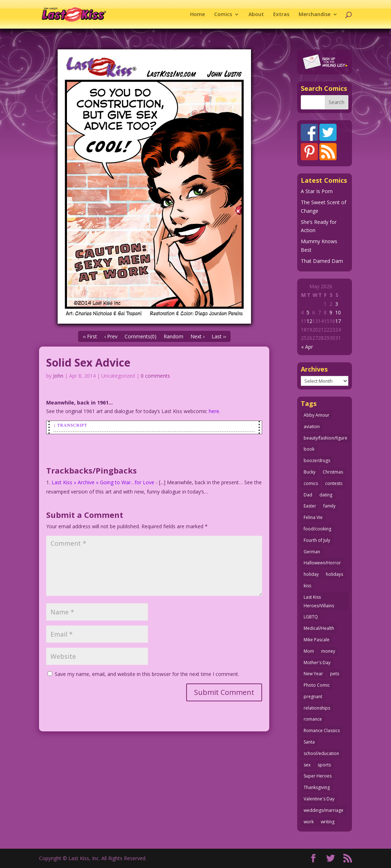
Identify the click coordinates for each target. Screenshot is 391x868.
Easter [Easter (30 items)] (310, 506)
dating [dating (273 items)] (326, 495)
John (58, 376)
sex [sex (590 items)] (307, 765)
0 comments (155, 376)
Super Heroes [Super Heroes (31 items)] (318, 776)
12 (309, 321)
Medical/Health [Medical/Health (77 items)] (319, 628)
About (256, 15)
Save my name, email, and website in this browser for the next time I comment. (147, 674)
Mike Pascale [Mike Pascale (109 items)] (317, 640)
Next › (197, 336)
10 (338, 312)
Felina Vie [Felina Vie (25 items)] (313, 517)
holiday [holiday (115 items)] (311, 574)
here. (214, 411)
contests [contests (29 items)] (334, 483)
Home (197, 15)
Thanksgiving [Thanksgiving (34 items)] (317, 787)
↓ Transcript (70, 425)
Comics (223, 15)
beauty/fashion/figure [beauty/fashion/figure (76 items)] (325, 438)
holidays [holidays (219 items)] (334, 574)
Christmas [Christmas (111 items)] (333, 472)
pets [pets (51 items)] (335, 674)
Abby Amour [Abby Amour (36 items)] (317, 415)
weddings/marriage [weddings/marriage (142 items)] (324, 810)
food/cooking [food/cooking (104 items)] (317, 529)
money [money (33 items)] (328, 651)
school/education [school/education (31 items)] (321, 753)
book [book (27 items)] (309, 449)
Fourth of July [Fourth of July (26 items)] (317, 540)
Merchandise (315, 15)
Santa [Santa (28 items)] (309, 742)
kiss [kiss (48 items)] (307, 586)
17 (338, 321)
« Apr (307, 347)
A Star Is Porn (317, 191)
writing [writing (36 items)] (328, 822)
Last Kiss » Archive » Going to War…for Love (103, 482)
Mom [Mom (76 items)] (309, 651)
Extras (281, 15)
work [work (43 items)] (309, 822)
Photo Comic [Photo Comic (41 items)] (317, 685)
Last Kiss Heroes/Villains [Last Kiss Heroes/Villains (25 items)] (319, 601)
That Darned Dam (322, 261)
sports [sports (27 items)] (324, 765)
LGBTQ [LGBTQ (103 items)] (311, 617)
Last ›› (219, 336)
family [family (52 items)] (329, 506)
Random (173, 336)
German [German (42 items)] (312, 552)
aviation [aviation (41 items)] (312, 426)
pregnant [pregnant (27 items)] (313, 697)
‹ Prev (111, 336)
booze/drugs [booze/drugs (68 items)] (317, 460)
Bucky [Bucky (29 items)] (310, 472)
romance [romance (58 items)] (313, 719)
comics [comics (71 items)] (311, 483)
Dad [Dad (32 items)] (308, 495)
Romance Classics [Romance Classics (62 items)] (322, 730)
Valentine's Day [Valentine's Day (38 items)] (319, 799)
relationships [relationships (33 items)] (317, 708)
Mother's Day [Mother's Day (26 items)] (317, 663)
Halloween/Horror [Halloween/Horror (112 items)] (322, 563)
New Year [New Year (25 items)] (313, 674)
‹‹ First (90, 336)
